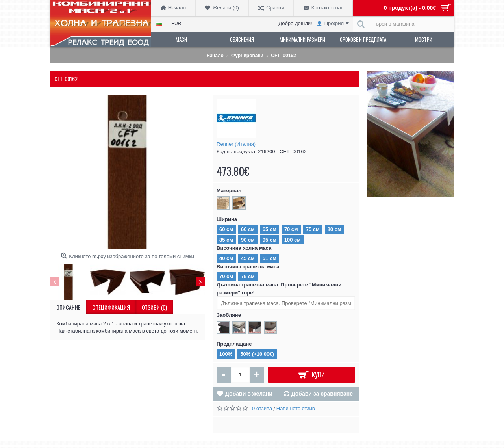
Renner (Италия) (236, 144)
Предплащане (234, 344)
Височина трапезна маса (248, 267)
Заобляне (229, 315)
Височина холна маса (244, 248)
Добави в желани (249, 394)
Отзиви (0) (154, 307)
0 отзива (262, 408)
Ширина (227, 219)
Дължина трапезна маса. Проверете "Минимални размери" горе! (279, 289)
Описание (68, 307)
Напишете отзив (296, 408)
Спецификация (111, 307)
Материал (229, 191)
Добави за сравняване (322, 394)
